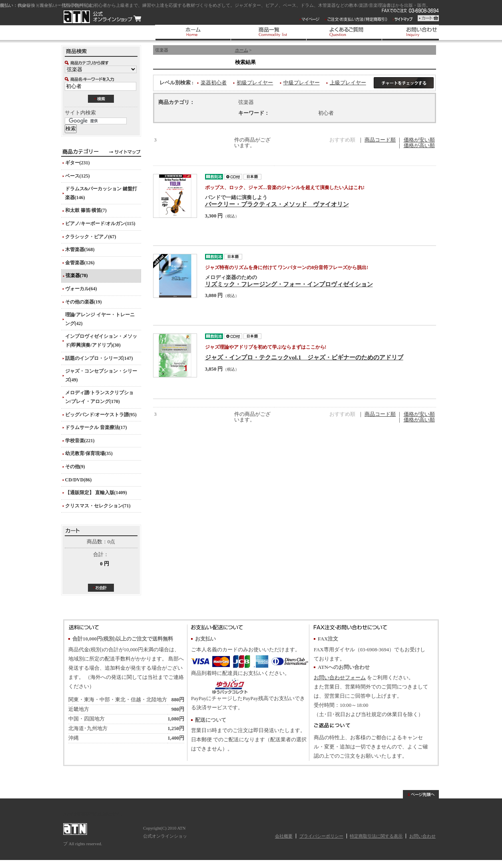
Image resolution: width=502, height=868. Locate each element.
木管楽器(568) (80, 249)
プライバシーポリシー (321, 836)
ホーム (242, 50)
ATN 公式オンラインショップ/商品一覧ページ (102, 17)
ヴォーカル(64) (81, 289)
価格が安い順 (419, 140)
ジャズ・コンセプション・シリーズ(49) (101, 375)
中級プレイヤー (302, 83)
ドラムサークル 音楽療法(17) (96, 427)
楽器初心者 (214, 83)
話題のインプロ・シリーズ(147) (99, 358)
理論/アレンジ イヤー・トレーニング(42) (100, 319)
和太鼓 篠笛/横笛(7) (86, 210)
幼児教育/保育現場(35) (89, 453)
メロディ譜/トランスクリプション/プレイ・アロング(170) (99, 397)
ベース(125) (78, 176)
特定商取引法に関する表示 (376, 836)
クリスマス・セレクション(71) (98, 506)
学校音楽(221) (80, 441)
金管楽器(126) (80, 263)
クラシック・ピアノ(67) (91, 237)
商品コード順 (380, 140)
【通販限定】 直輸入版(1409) (96, 493)
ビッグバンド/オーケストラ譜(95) (101, 415)
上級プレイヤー (348, 83)
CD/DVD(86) (79, 480)
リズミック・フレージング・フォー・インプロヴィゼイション (289, 284)
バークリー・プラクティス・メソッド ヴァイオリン (277, 204)
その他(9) (75, 467)
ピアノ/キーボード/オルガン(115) (100, 223)
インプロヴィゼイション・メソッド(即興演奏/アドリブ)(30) (101, 341)
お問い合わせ (422, 836)
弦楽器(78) (77, 275)
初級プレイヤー (255, 83)
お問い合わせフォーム (340, 678)
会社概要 (284, 836)
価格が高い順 (419, 146)
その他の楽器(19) (84, 302)
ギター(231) (78, 163)
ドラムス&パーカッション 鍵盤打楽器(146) (101, 193)
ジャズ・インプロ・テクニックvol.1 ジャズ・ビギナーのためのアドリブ (304, 357)
